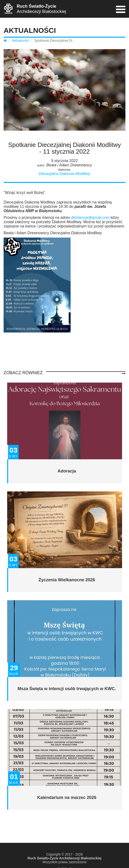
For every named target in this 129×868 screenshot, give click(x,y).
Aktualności (21, 41)
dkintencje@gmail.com (90, 218)
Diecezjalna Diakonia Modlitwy (64, 174)
